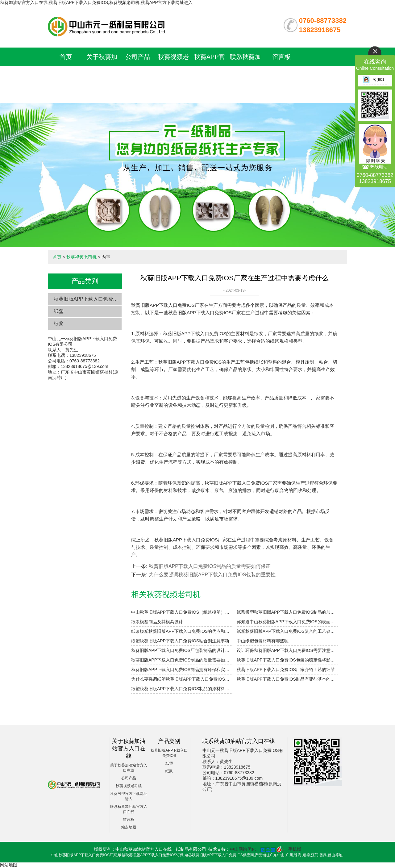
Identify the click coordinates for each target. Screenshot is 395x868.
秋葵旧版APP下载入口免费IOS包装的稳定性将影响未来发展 (287, 660)
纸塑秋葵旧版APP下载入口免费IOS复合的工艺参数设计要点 (287, 631)
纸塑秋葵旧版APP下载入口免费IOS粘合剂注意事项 (180, 641)
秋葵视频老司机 (81, 257)
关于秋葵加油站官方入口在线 (102, 75)
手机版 (295, 849)
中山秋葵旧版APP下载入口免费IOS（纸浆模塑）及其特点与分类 (182, 612)
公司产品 (138, 57)
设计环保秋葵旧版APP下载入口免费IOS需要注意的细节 (287, 650)
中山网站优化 (243, 849)
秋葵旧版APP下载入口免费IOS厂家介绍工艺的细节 (286, 670)
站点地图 (129, 827)
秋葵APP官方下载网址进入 (210, 75)
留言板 (281, 57)
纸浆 (59, 324)
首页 (66, 57)
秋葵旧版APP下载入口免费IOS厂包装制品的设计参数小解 (182, 650)
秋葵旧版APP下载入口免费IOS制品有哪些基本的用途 (287, 679)
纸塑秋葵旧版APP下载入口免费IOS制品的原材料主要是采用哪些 (182, 689)
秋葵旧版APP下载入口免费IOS (88, 299)
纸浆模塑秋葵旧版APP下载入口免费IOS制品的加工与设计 (287, 612)
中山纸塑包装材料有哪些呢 (263, 641)
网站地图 (9, 865)
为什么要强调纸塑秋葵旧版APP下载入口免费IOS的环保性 (182, 679)
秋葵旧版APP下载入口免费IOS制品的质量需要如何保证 (210, 566)
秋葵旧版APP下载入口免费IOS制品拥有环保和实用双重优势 (182, 670)
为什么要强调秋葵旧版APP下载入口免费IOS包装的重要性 (212, 575)
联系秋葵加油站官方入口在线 (245, 75)
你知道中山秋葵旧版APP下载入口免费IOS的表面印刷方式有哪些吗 (287, 622)
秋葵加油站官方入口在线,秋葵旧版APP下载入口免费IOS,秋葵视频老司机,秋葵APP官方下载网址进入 (96, 2)
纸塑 (59, 311)
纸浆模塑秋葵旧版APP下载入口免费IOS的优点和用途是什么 (182, 631)
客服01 (373, 80)
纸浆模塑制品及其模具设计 (157, 622)
